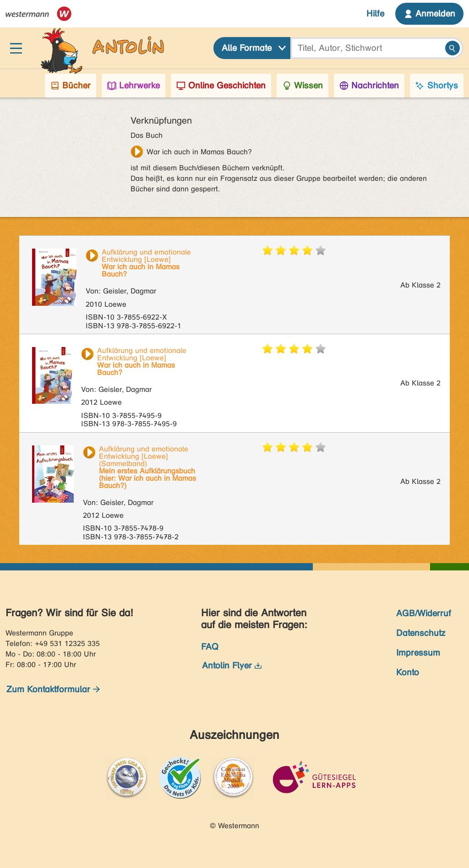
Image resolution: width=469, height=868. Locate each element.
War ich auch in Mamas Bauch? (199, 152)
